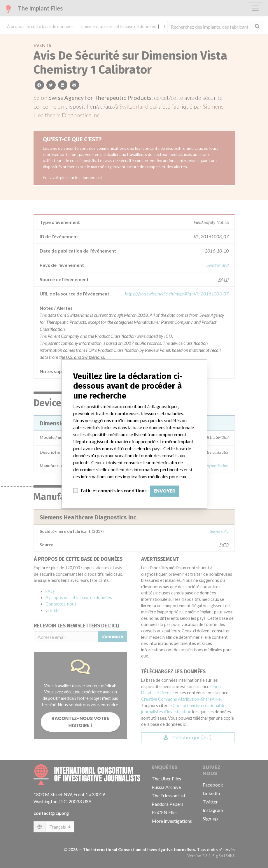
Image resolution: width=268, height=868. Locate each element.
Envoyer (165, 491)
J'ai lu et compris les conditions (113, 490)
